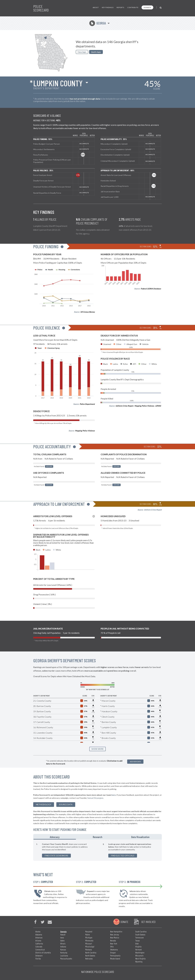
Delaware (39, 955)
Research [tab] (98, 837)
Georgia (98, 23)
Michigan (89, 937)
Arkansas (39, 937)
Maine (88, 934)
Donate (147, 7)
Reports (120, 7)
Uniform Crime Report (124, 406)
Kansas (63, 949)
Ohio (112, 946)
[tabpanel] (98, 850)
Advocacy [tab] (55, 837)
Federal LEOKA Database (151, 289)
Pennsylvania (115, 955)
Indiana (63, 946)
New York (114, 943)
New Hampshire (116, 931)
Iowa (62, 937)
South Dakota (140, 934)
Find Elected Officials (123, 856)
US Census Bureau (88, 312)
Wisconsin (139, 955)
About (96, 7)
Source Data (66, 804)
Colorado (39, 946)
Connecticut (40, 949)
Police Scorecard (41, 8)
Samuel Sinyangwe (95, 798)
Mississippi (90, 946)
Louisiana (64, 955)
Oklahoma (114, 949)
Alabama (39, 934)
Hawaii (63, 934)
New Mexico (115, 937)
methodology (44, 804)
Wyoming (139, 961)
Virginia (138, 946)
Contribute (133, 7)
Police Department (87, 404)
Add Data (49, 466)
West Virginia (140, 958)
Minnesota (89, 940)
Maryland (89, 931)
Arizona (38, 940)
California (39, 943)
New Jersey (115, 934)
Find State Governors (56, 856)
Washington (140, 952)
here (113, 795)
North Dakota (90, 955)
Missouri (89, 943)
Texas (137, 940)
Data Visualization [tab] (140, 837)
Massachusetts (66, 958)
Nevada (113, 940)
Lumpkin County (58, 83)
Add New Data (135, 762)
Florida (38, 958)
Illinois (63, 943)
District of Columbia (43, 952)
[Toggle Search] (161, 7)
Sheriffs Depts (96, 52)
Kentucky (64, 952)
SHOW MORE (97, 749)
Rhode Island (115, 958)
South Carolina (141, 931)
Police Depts (82, 52)
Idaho (62, 940)
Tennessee (139, 937)
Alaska (38, 931)
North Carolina (91, 952)
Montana (89, 949)
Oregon (113, 952)
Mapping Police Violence (85, 431)
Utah (137, 943)
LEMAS (158, 406)
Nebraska (89, 958)
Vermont (138, 949)
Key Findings (108, 7)
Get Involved (148, 922)
